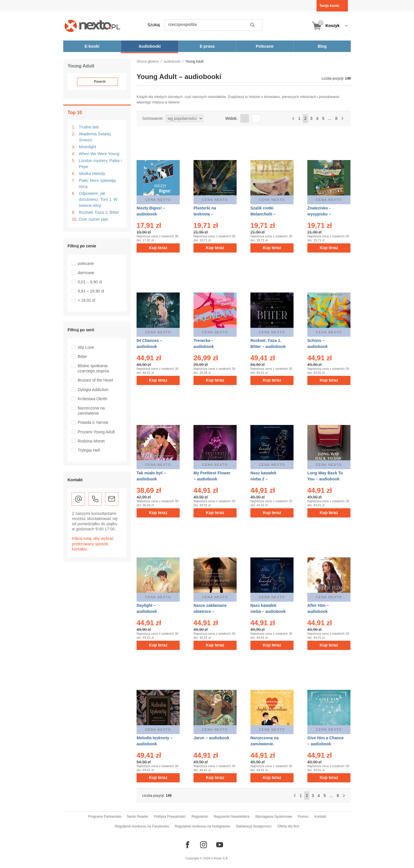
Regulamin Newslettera (231, 817)
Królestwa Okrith (92, 399)
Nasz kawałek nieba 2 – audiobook (263, 479)
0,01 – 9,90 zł (90, 282)
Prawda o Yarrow (93, 422)
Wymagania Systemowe (274, 817)
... (330, 118)
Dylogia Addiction (93, 390)
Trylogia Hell (89, 450)
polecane (86, 263)
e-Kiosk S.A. (220, 858)
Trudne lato (89, 127)
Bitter (82, 357)
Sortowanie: (153, 118)
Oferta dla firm (288, 826)
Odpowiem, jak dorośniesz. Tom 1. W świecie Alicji (98, 199)
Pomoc (303, 817)
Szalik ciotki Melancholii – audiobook (263, 214)
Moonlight (88, 147)
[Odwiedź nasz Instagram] (204, 845)
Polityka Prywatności (170, 817)
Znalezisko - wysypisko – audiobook (319, 214)
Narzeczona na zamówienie (91, 411)
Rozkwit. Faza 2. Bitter (99, 212)
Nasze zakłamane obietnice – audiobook (210, 611)
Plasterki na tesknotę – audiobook (205, 214)
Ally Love (86, 347)
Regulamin (200, 817)
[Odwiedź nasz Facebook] (187, 845)
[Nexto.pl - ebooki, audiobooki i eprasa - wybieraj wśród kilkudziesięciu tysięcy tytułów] (92, 26)
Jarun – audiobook (211, 738)
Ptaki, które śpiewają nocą (97, 183)
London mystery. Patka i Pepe (100, 164)
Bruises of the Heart (95, 380)
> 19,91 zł (86, 300)
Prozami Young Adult (96, 432)
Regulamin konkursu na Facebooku (142, 826)
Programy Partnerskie (105, 817)
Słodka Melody (92, 174)
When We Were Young (99, 154)
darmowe (86, 273)
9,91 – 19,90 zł (91, 291)
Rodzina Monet (91, 441)
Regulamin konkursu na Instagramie (202, 826)
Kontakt (320, 817)
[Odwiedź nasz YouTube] (220, 845)
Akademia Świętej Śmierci (95, 137)
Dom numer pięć (94, 219)
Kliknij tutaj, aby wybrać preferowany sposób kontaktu (93, 544)
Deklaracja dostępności (254, 826)
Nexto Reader (138, 817)
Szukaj (154, 25)
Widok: (232, 118)
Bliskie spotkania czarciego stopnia (93, 368)
